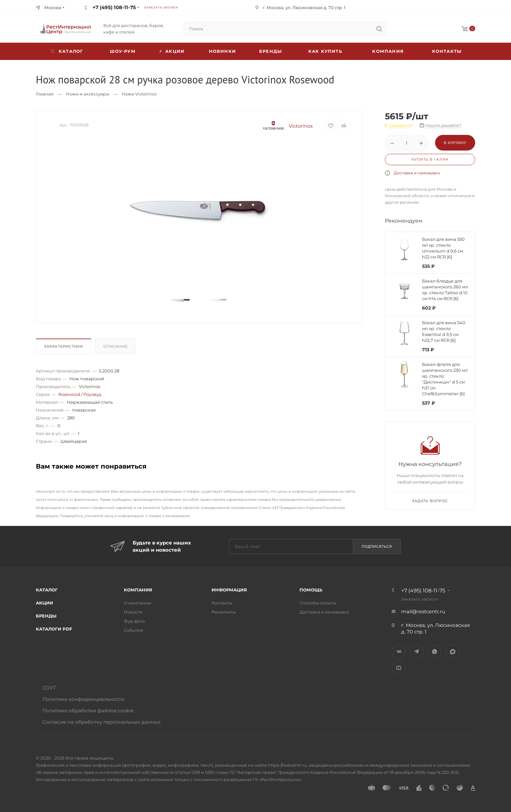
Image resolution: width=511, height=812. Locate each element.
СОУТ (49, 688)
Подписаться (377, 546)
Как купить (325, 51)
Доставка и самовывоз (417, 173)
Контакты (447, 51)
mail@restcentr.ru (423, 611)
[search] (379, 29)
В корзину (455, 143)
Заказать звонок (161, 7)
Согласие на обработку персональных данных (102, 722)
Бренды (270, 51)
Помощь (311, 590)
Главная (45, 94)
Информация (229, 590)
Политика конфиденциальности (83, 699)
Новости (133, 612)
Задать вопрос (430, 501)
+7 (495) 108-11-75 (114, 7)
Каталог (47, 590)
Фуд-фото (134, 621)
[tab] (65, 348)
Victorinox (286, 126)
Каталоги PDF (54, 629)
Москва (53, 7)
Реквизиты (224, 612)
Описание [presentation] (115, 346)
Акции (44, 603)
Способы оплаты (318, 603)
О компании (138, 603)
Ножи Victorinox (139, 94)
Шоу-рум (123, 51)
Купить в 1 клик (430, 159)
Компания (388, 51)
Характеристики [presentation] (64, 346)
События (133, 630)
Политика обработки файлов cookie (88, 710)
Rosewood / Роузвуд (80, 394)
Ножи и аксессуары (88, 94)
